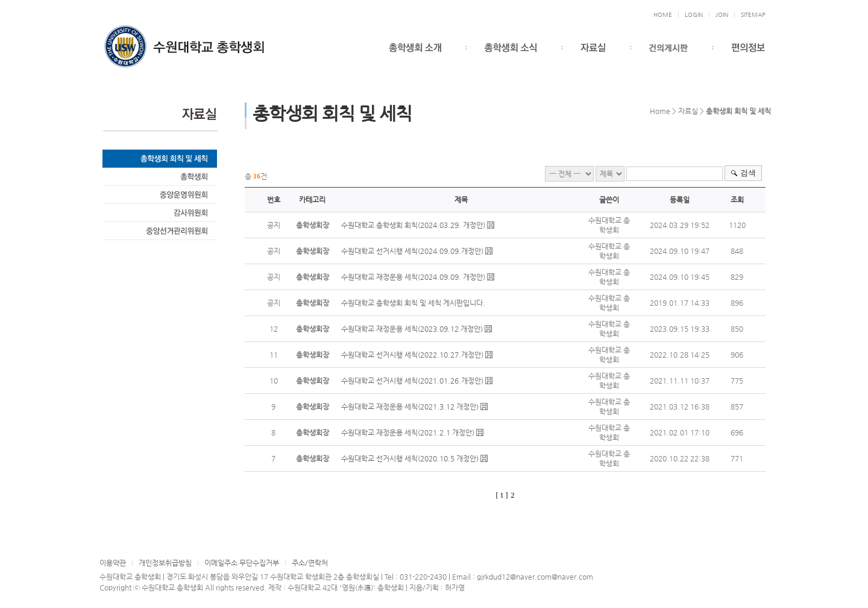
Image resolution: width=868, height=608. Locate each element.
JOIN (722, 15)
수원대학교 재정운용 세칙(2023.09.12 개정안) (412, 329)
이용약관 (113, 563)
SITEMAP (753, 15)
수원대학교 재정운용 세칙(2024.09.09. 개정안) (413, 277)
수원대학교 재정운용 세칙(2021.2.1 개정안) (408, 432)
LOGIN (694, 15)
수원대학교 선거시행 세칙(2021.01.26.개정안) (412, 381)
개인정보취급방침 (165, 563)
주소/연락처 (310, 563)
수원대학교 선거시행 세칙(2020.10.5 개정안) (410, 458)
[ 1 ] (502, 495)
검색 (748, 173)
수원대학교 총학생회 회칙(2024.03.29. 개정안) (413, 225)
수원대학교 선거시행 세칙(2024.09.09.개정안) (412, 251)
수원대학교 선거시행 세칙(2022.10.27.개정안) (412, 355)
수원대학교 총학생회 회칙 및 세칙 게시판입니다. (413, 303)
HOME (663, 15)
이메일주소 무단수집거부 (242, 563)
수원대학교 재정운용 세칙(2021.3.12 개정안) (410, 407)
